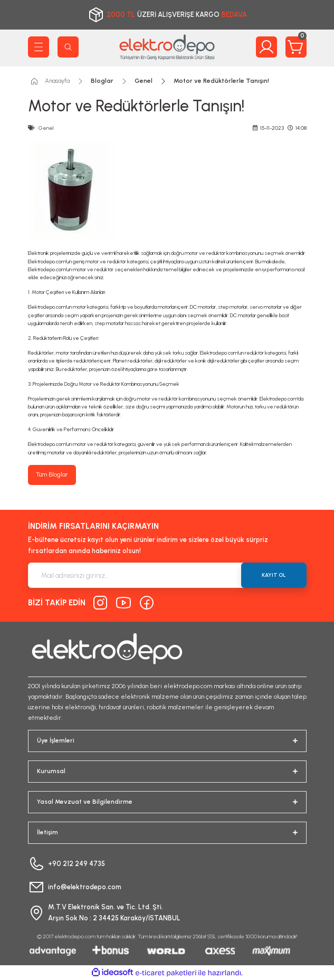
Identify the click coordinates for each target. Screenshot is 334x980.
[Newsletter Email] (167, 575)
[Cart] (296, 47)
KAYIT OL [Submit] (274, 575)
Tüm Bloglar (52, 474)
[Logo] (167, 47)
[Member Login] (266, 47)
